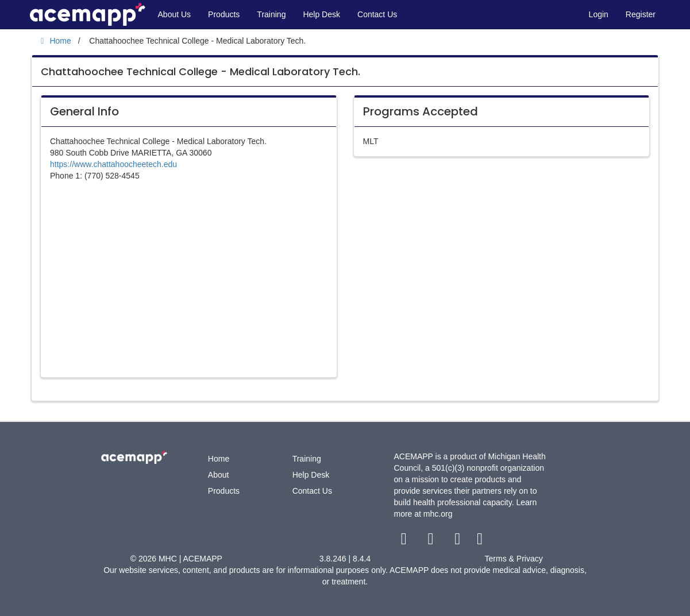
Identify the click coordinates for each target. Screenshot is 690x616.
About (219, 475)
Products (224, 14)
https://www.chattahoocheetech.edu (113, 164)
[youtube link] (459, 541)
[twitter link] (432, 541)
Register (641, 14)
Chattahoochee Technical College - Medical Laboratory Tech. (201, 71)
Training (271, 14)
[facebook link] (405, 541)
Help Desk (321, 14)
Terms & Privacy (514, 559)
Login (599, 14)
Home (219, 459)
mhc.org (438, 514)
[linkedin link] (480, 541)
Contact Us (377, 14)
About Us (175, 14)
